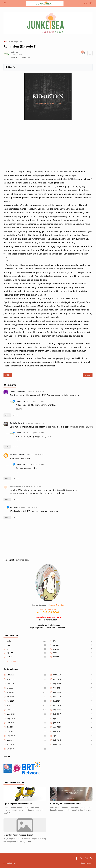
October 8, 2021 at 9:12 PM (35, 455)
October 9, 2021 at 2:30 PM (29, 507)
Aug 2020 (57, 710)
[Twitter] (81, 859)
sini (43, 625)
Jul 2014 (10, 731)
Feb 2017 (57, 714)
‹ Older (8, 375)
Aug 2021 (57, 692)
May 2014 (11, 736)
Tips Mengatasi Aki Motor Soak (18, 804)
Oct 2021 (57, 688)
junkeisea (20, 401)
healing (56, 657)
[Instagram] (86, 859)
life (54, 641)
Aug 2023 (57, 683)
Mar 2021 (57, 697)
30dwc (9, 641)
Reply (7, 415)
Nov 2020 (11, 705)
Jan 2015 (57, 723)
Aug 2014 (57, 727)
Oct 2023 (57, 679)
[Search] (91, 3)
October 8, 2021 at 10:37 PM (32, 486)
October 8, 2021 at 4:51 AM (36, 392)
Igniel (90, 863)
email (63, 628)
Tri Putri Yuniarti (17, 455)
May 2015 (11, 718)
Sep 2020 (10, 710)
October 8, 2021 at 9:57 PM (36, 433)
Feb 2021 (10, 701)
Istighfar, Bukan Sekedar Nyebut (18, 835)
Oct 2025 (10, 675)
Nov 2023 (11, 679)
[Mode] (85, 3)
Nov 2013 (57, 744)
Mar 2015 (10, 723)
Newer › (88, 375)
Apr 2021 (10, 697)
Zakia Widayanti (17, 423)
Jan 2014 (10, 744)
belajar (9, 657)
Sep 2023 (10, 683)
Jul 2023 (10, 688)
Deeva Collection (17, 391)
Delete (16, 415)
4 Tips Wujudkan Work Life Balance (66, 804)
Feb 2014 (57, 740)
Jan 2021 (57, 701)
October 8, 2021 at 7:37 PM (35, 423)
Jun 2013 (10, 749)
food (9, 649)
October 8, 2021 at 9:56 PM (36, 401)
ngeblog (10, 653)
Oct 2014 (10, 727)
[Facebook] (77, 859)
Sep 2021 (10, 692)
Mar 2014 (10, 740)
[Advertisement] (48, 146)
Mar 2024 (57, 675)
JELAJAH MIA (15, 486)
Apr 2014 (57, 736)
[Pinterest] (91, 859)
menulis (56, 649)
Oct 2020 (57, 705)
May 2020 (11, 714)
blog (8, 645)
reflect (56, 645)
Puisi (55, 653)
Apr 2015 (57, 718)
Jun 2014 (57, 731)
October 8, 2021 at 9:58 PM (36, 464)
